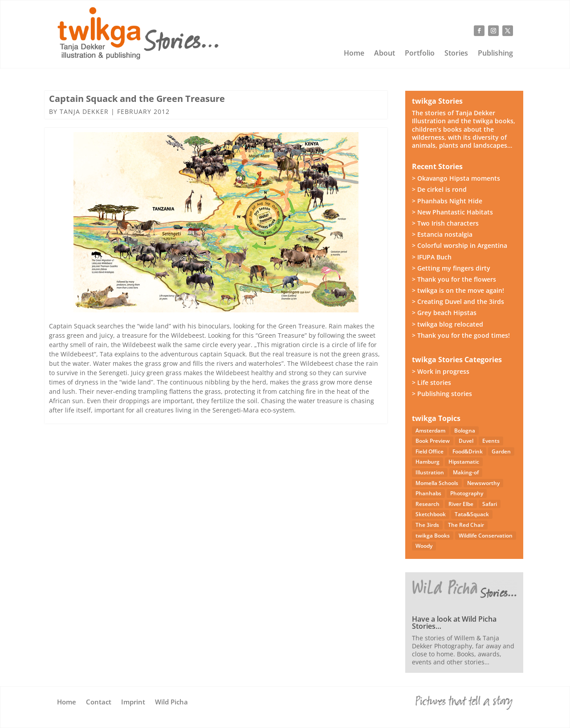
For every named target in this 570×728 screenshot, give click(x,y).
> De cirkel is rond (439, 189)
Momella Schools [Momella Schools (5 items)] (437, 483)
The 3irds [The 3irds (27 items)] (427, 525)
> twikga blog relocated (448, 324)
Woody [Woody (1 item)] (424, 546)
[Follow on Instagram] (493, 31)
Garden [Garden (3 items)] (501, 451)
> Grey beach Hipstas (444, 313)
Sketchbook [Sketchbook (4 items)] (431, 514)
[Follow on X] (508, 31)
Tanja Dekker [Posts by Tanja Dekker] (84, 111)
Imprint (133, 702)
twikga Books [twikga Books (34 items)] (433, 536)
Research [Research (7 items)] (427, 504)
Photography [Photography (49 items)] (467, 493)
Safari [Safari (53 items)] (490, 504)
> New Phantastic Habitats (452, 212)
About (385, 54)
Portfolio (420, 54)
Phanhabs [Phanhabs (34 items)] (428, 493)
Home (354, 54)
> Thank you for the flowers (454, 279)
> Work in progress (441, 371)
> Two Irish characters (445, 223)
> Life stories (432, 382)
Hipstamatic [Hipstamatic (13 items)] (464, 462)
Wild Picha (171, 702)
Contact (99, 702)
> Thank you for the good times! (461, 335)
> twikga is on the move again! (458, 290)
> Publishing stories (442, 394)
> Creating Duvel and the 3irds (458, 301)
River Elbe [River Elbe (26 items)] (461, 504)
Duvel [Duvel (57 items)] (466, 441)
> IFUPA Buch (432, 257)
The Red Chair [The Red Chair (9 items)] (466, 525)
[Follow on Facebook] (479, 31)
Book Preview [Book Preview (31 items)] (433, 441)
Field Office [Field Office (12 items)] (430, 451)
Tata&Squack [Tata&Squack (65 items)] (472, 514)
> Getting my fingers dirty (451, 268)
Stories (456, 54)
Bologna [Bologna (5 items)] (465, 431)
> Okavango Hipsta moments (456, 178)
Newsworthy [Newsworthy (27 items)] (483, 483)
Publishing (495, 54)
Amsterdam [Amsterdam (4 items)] (430, 431)
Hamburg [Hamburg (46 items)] (427, 462)
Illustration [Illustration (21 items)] (430, 472)
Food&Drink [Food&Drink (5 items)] (468, 451)
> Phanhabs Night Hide (447, 201)
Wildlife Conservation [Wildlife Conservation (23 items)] (486, 536)
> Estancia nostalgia (442, 234)
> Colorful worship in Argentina (460, 245)
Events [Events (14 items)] (491, 441)
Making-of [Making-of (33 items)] (466, 472)
